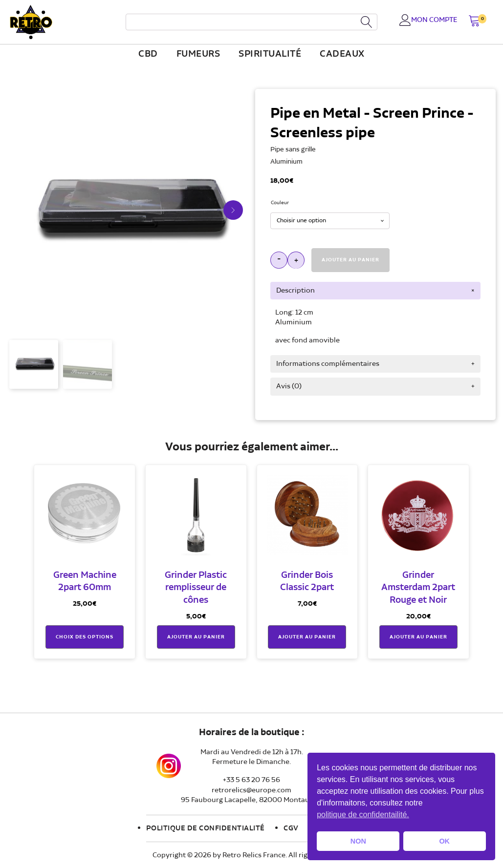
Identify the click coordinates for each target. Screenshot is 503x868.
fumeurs (198, 54)
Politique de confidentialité (206, 828)
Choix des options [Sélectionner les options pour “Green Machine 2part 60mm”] (85, 637)
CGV (291, 828)
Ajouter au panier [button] (196, 637)
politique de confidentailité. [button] (363, 815)
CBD (148, 54)
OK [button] (444, 841)
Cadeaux (342, 54)
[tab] (375, 291)
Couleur (280, 203)
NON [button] (358, 841)
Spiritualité (270, 54)
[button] (474, 22)
